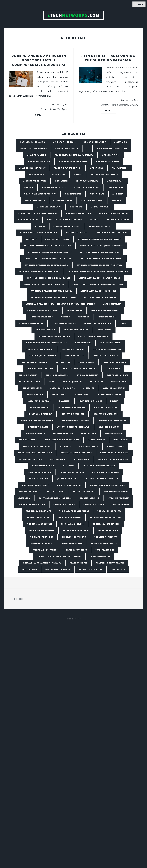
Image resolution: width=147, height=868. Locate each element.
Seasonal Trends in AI (84, 492)
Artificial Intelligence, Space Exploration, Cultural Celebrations (60, 304)
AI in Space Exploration (49, 207)
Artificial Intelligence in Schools (98, 291)
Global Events (59, 395)
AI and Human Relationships (73, 161)
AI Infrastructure (100, 207)
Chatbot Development (42, 317)
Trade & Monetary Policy (104, 543)
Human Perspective (40, 407)
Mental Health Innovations (37, 446)
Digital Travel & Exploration (93, 336)
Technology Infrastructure (74, 511)
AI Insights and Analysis (78, 213)
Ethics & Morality (28, 375)
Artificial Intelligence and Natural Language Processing (98, 272)
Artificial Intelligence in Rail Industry (52, 291)
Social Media (24, 498)
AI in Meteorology (63, 200)
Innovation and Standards (76, 420)
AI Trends (40, 226)
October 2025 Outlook (30, 459)
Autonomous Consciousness (105, 310)
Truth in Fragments (76, 550)
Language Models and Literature (74, 427)
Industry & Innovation (105, 407)
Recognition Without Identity (102, 479)
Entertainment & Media (114, 362)
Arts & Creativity (112, 304)
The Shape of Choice (108, 530)
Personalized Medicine (43, 466)
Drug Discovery (83, 343)
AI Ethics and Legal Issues (104, 174)
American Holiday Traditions (112, 233)
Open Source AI (58, 459)
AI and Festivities (111, 155)
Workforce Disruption (90, 569)
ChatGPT (65, 317)
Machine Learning (28, 440)
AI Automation (37, 174)
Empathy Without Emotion (34, 362)
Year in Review (118, 569)
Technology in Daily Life (38, 511)
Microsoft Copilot (89, 446)
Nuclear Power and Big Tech (115, 453)
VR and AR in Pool (78, 563)
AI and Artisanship (37, 155)
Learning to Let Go (63, 433)
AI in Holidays (97, 194)
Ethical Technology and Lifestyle (79, 369)
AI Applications (120, 168)
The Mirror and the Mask (42, 530)
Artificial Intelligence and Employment (102, 259)
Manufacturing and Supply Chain (62, 440)
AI (87, 149)
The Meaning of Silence (73, 524)
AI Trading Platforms (118, 220)
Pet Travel (69, 466)
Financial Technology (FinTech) (65, 382)
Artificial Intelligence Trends (100, 297)
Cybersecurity (104, 330)
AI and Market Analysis (107, 161)
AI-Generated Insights (77, 233)
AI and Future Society (39, 161)
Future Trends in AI (32, 388)
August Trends (74, 310)
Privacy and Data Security (106, 472)
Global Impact (82, 395)
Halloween (65, 401)
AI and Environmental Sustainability (74, 155)
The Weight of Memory (106, 537)
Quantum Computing (67, 479)
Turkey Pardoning (105, 550)
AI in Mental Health (35, 200)
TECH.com (73, 15)
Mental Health (121, 440)
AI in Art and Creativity (54, 187)
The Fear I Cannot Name (37, 517)
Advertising (121, 142)
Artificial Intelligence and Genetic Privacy (99, 265)
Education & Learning (73, 349)
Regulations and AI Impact (35, 485)
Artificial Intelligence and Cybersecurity (50, 252)
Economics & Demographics (40, 349)
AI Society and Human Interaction (64, 220)
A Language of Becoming (33, 142)
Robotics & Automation (69, 485)
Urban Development (100, 556)
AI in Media (118, 194)
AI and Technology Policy (32, 168)
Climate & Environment (31, 323)
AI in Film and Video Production (40, 194)
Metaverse (65, 446)
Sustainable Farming (64, 505)
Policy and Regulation (39, 472)
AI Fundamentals (115, 181)
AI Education (59, 174)
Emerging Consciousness (105, 356)
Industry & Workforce (73, 414)
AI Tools (94, 220)
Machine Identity (113, 433)
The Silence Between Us (74, 537)
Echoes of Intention (110, 343)
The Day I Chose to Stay (109, 511)
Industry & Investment (40, 414)
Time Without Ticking (71, 543)
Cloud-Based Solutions (64, 323)
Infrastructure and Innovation (37, 420)
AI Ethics (78, 174)
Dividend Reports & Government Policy (47, 343)
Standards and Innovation (31, 505)
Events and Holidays (118, 375)
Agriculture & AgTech (67, 149)
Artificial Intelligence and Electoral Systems (49, 259)
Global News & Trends (110, 395)
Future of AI (97, 382)
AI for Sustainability (87, 181)
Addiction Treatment (95, 142)
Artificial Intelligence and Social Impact (49, 278)
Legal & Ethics (89, 433)
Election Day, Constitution (107, 349)
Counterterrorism (45, 330)
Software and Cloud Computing (55, 498)
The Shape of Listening (42, 537)
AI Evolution (61, 181)
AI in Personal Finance (92, 200)
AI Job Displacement (28, 220)
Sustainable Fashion (94, 505)
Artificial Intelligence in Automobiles (44, 285)
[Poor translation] (17, 804)
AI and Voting (97, 168)
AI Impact (29, 187)
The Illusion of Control (40, 524)
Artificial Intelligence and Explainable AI (47, 265)
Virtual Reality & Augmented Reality (42, 563)
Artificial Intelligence (57, 239)
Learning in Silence (35, 433)
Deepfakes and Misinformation (54, 336)
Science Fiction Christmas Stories (108, 485)
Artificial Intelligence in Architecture (99, 278)
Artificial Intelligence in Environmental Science (98, 285)
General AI (89, 388)
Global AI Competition (114, 388)
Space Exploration (90, 498)
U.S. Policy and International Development (59, 556)
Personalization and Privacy (113, 459)
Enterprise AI (63, 362)
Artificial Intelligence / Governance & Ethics (48, 246)
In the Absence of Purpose (72, 407)
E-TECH (70, 619)
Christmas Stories (107, 317)
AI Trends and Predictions (67, 226)
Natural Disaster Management (76, 453)
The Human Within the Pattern (106, 517)
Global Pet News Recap (39, 401)
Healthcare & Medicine (90, 401)
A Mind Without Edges (65, 142)
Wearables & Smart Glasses (110, 563)
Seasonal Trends (56, 492)
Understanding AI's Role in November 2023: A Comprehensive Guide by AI (39, 60)
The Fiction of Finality (70, 517)
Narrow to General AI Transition (35, 453)
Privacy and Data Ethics (72, 472)
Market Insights (96, 440)
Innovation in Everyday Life (112, 420)
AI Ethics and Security (35, 181)
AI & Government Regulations (112, 149)
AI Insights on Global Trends (114, 213)
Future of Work (120, 382)
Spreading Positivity (118, 498)
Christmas (84, 317)
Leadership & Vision (109, 427)
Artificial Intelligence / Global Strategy (99, 239)
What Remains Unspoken (58, 569)
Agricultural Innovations (33, 149)
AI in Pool (117, 200)
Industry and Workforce (106, 414)
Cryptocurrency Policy (76, 330)
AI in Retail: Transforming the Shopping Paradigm (108, 58)
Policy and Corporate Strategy (99, 466)
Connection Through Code (98, 323)
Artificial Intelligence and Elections (100, 252)
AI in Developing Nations (87, 187)
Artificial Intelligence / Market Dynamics (101, 246)
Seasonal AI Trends (29, 492)
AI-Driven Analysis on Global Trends (39, 233)
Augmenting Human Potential (43, 310)
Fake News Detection (30, 382)
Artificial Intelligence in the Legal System (53, 297)
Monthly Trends (115, 446)
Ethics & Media (113, 369)
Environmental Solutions (40, 369)
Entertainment (86, 362)
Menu (140, 4)
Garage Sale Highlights (63, 388)
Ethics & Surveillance (57, 375)
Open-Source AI (82, 459)
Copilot (124, 323)
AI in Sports (76, 207)
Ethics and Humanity (88, 375)
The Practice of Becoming (76, 530)
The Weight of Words (41, 543)
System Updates (121, 505)
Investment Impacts (38, 427)
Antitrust (32, 239)
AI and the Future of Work (68, 168)
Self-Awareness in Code (116, 492)
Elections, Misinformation (43, 356)
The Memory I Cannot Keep (106, 524)
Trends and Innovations (45, 550)
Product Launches (39, 479)
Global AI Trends (35, 395)
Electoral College (75, 356)
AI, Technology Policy (100, 226)
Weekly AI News (29, 569)
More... (39, 115)
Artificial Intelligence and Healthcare (39, 272)
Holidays (115, 401)
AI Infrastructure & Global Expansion (37, 213)
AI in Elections (116, 187)
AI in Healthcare (73, 194)
